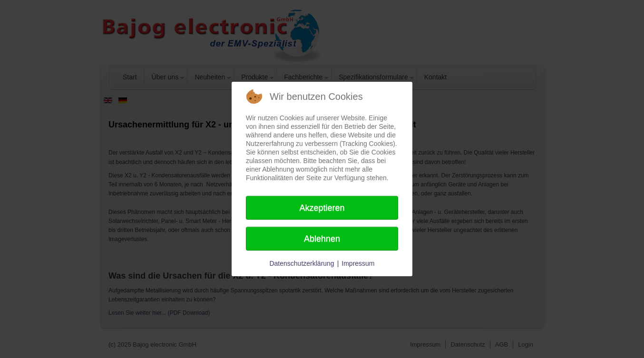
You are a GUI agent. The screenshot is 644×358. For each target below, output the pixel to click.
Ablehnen (322, 239)
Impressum (358, 263)
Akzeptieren (322, 208)
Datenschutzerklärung (302, 263)
